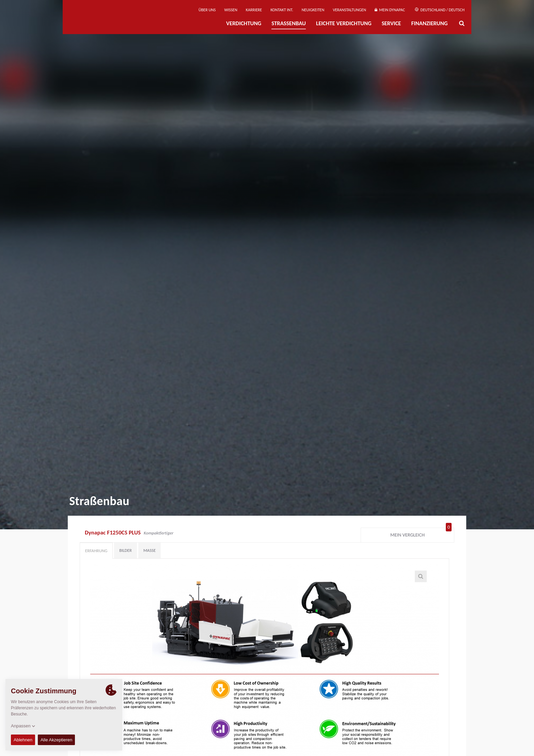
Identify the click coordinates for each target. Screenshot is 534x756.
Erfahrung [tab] (96, 551)
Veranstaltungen (349, 10)
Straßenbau (289, 23)
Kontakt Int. (282, 10)
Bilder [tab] (125, 550)
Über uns (207, 10)
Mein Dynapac (390, 10)
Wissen (231, 10)
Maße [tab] (150, 550)
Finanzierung (429, 23)
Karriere (254, 10)
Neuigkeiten (313, 10)
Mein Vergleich (421, 533)
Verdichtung (244, 23)
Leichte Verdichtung (344, 23)
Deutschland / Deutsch (440, 10)
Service (391, 23)
